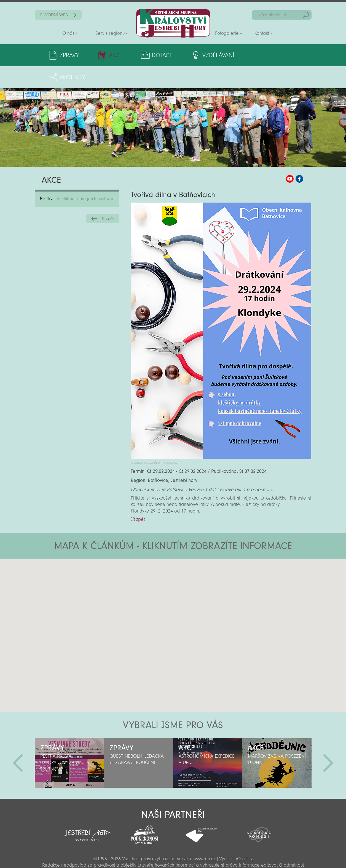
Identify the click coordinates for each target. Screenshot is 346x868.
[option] (69, 741)
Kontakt (262, 33)
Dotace (161, 55)
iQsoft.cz (244, 837)
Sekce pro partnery (173, 856)
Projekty (275, 55)
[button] (188, 570)
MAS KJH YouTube (290, 157)
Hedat (306, 15)
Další (328, 741)
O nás (68, 33)
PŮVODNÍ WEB (54, 15)
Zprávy (69, 55)
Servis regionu (110, 33)
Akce (115, 55)
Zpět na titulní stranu (173, 23)
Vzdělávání (216, 55)
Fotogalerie (227, 33)
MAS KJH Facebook (299, 157)
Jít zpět (108, 197)
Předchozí (18, 741)
